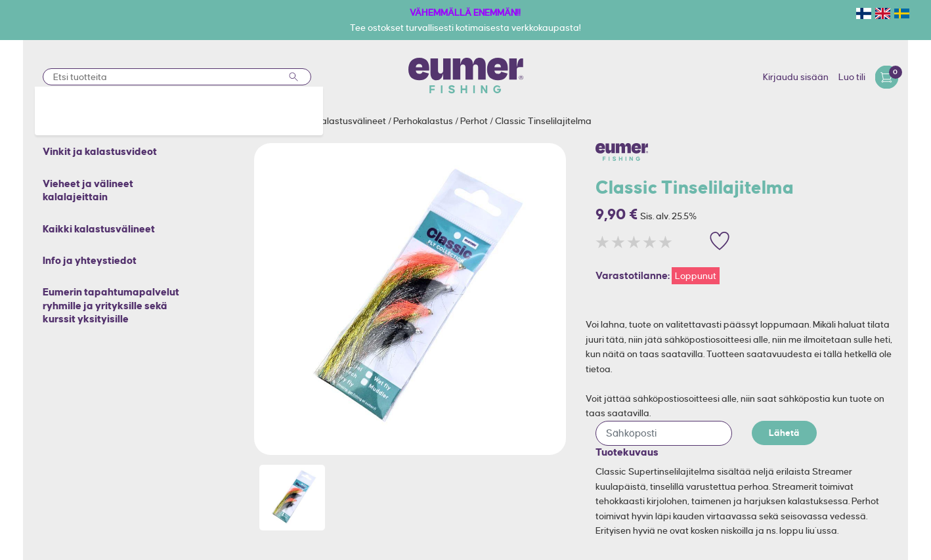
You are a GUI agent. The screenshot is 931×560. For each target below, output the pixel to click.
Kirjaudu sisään (796, 77)
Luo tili (852, 77)
